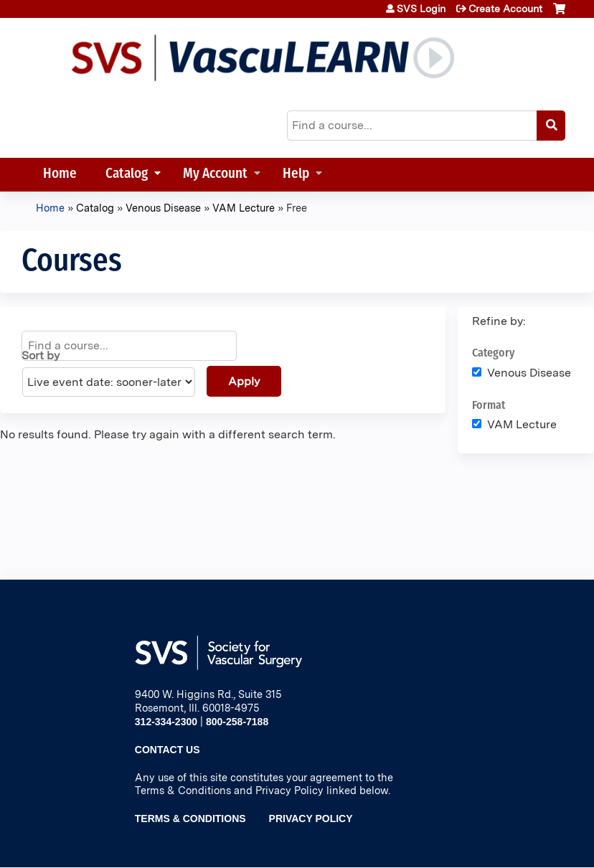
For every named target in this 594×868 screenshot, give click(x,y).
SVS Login (421, 9)
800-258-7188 (237, 722)
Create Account (505, 9)
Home (60, 175)
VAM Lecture (244, 208)
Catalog (127, 175)
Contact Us (168, 750)
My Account (215, 175)
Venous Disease (163, 208)
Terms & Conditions (190, 819)
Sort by (41, 355)
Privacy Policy (311, 819)
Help (296, 175)
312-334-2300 (166, 722)
